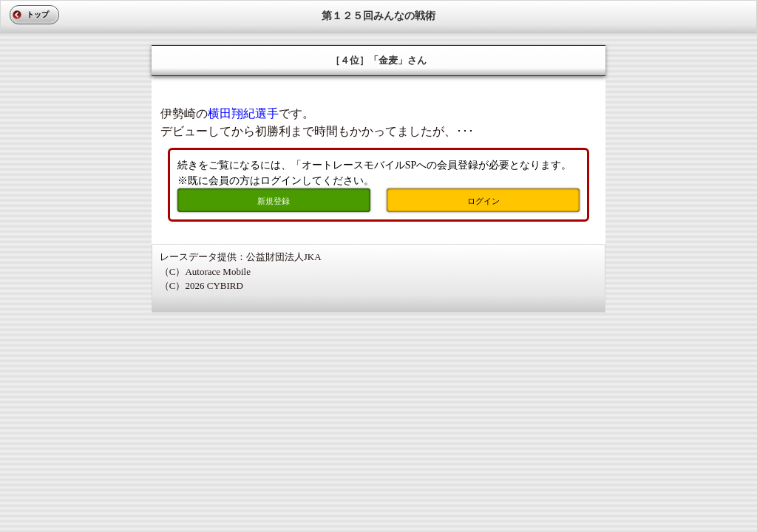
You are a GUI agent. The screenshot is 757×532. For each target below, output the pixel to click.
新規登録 (274, 201)
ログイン (483, 201)
